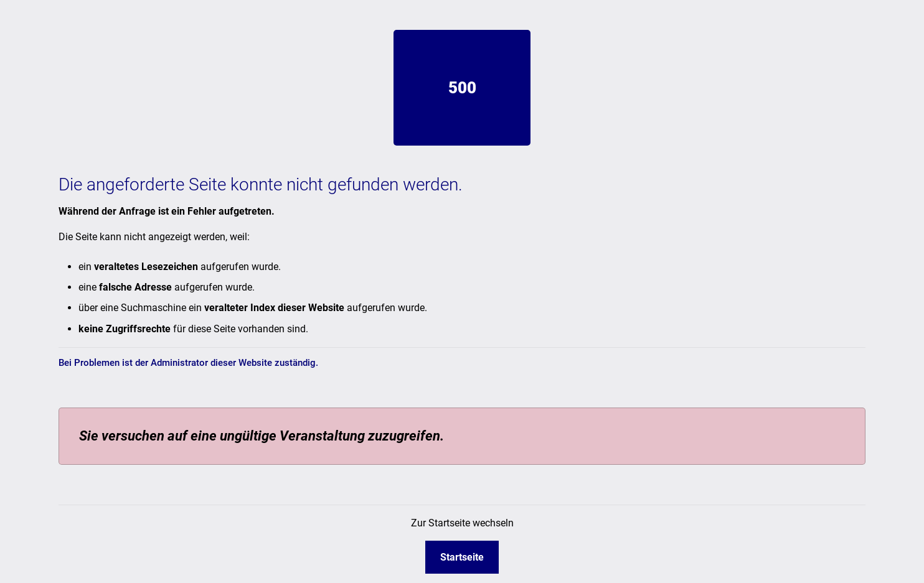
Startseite (462, 557)
